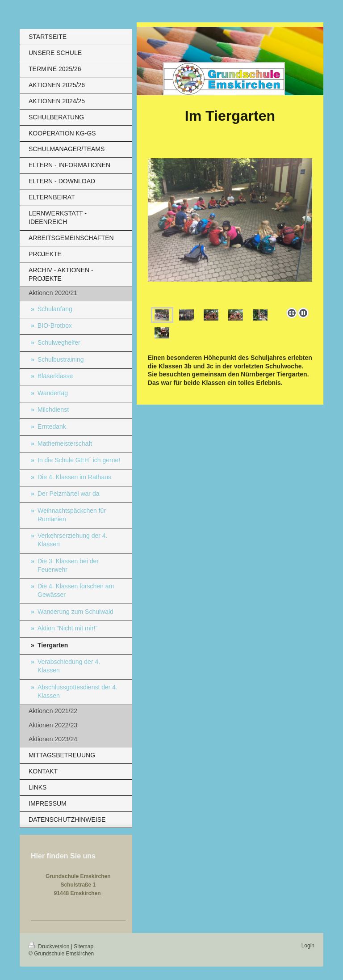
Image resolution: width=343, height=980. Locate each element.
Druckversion (50, 946)
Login (308, 946)
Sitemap (84, 946)
